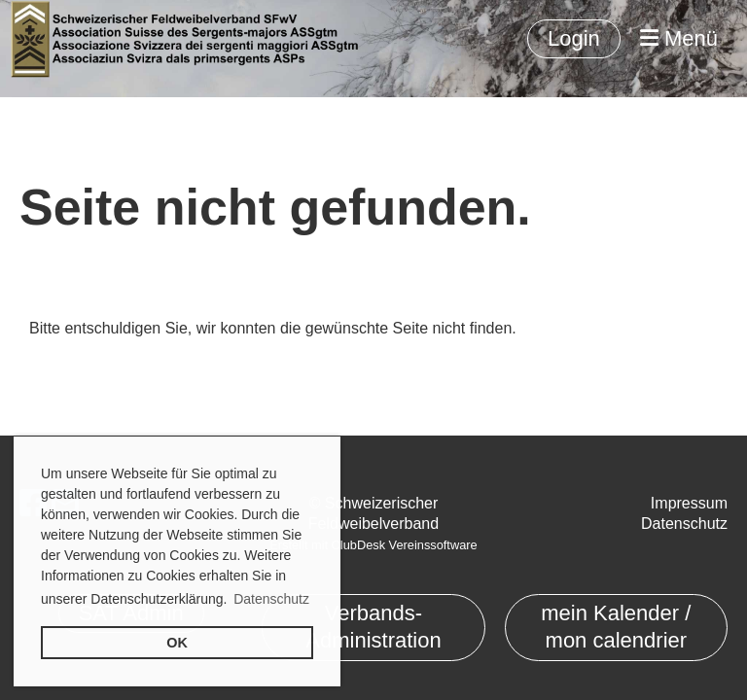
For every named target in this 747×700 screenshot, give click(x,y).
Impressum (689, 503)
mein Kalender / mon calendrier (616, 627)
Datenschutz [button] (271, 599)
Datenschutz (684, 524)
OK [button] (177, 643)
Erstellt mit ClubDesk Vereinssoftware (373, 545)
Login (574, 38)
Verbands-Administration (373, 627)
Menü (679, 38)
